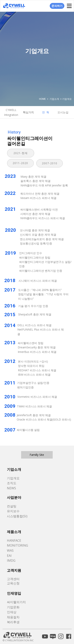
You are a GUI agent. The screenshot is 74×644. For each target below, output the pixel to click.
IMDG (11, 560)
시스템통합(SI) (17, 516)
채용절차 (13, 617)
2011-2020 (20, 163)
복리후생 (13, 622)
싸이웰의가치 (16, 602)
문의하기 (57, 6)
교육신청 (13, 583)
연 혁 (46, 112)
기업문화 (13, 607)
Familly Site (37, 455)
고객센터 (13, 579)
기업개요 (13, 478)
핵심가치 (28, 112)
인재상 (12, 612)
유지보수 (13, 511)
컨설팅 (12, 506)
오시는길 (63, 112)
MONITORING (17, 545)
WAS (10, 550)
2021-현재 (21, 153)
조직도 (12, 483)
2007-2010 (50, 163)
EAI (9, 556)
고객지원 (14, 570)
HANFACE (14, 540)
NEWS (11, 488)
